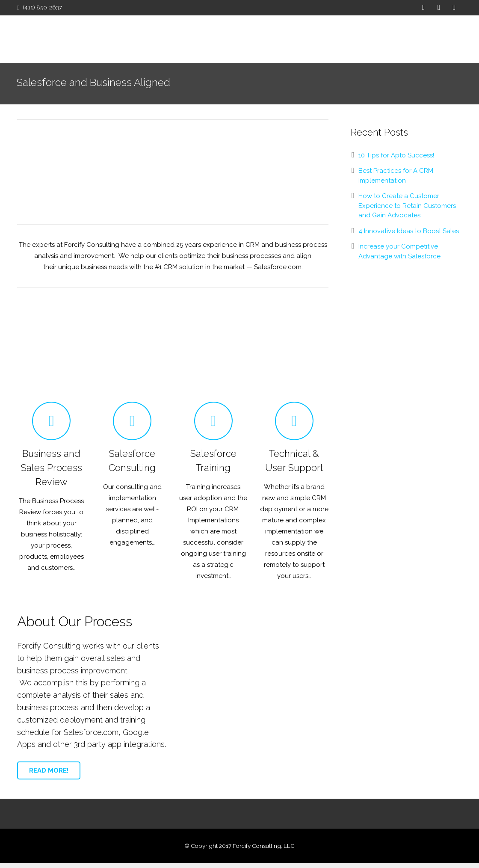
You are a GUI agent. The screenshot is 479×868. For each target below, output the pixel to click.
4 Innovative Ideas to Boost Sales (409, 236)
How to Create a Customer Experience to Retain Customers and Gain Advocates (407, 211)
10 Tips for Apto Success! (396, 160)
